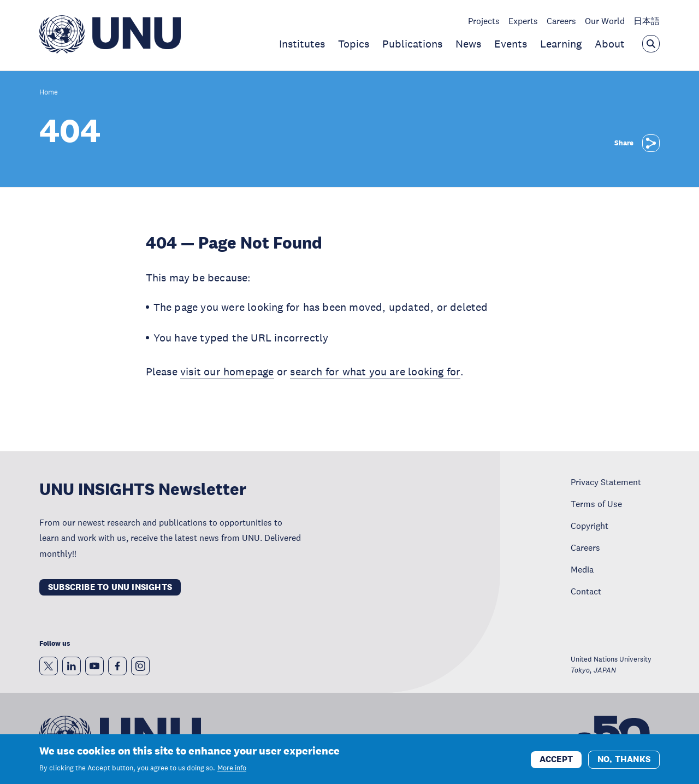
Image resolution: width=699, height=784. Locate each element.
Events (511, 44)
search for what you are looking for (375, 372)
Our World (605, 21)
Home (49, 93)
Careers (561, 21)
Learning (561, 44)
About (610, 44)
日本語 (647, 21)
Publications (412, 44)
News (468, 44)
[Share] (651, 143)
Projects (484, 21)
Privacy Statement (606, 482)
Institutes (302, 44)
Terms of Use (596, 504)
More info (232, 772)
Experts (523, 21)
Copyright (590, 526)
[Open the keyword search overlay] (651, 44)
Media (582, 569)
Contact (586, 591)
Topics (354, 44)
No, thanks (624, 762)
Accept (556, 762)
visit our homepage (227, 372)
